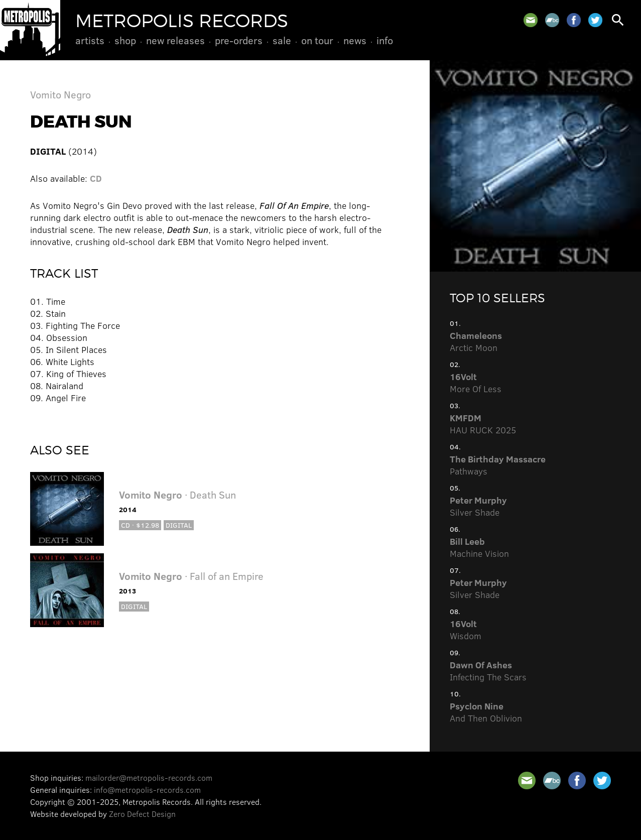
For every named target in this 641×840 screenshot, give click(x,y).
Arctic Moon (476, 341)
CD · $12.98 (140, 525)
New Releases (175, 40)
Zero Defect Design (142, 814)
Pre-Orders (239, 40)
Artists (90, 40)
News (355, 40)
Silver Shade (478, 506)
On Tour (317, 40)
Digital (179, 525)
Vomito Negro (60, 94)
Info (385, 40)
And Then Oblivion (486, 712)
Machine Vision (479, 547)
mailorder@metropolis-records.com (149, 777)
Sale (282, 40)
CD (96, 178)
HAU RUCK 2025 (483, 424)
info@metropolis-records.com (147, 790)
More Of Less (476, 383)
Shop (125, 40)
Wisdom (466, 630)
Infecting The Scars (488, 671)
